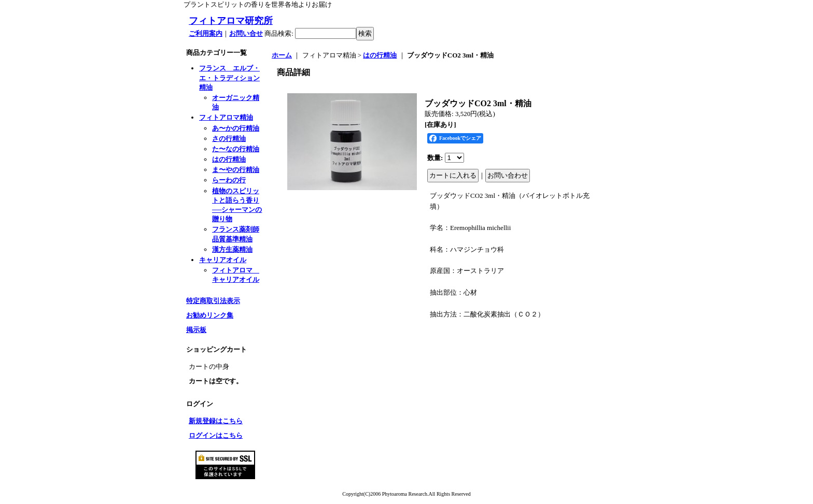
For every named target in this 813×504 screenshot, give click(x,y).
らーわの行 (229, 180)
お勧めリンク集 (210, 315)
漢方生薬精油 (232, 249)
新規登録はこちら (216, 421)
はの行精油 (229, 159)
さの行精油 (229, 139)
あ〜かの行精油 (236, 128)
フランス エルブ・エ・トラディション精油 (229, 77)
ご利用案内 (206, 33)
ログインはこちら (216, 435)
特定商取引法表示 (213, 301)
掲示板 (196, 330)
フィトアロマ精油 (226, 117)
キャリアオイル (223, 260)
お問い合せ (246, 33)
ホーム (282, 55)
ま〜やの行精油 (236, 170)
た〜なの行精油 (236, 149)
